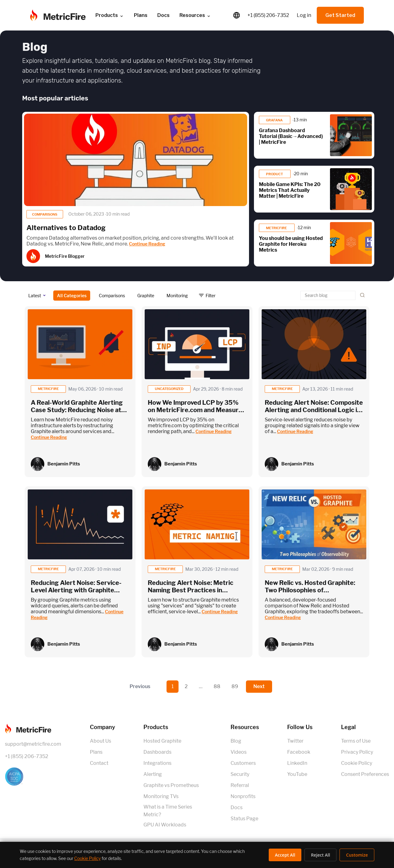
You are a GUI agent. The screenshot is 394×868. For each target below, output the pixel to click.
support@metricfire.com (33, 744)
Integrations (157, 763)
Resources (195, 15)
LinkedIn (297, 763)
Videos (239, 752)
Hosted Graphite (162, 741)
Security (240, 774)
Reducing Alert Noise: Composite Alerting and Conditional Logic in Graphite (314, 410)
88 (217, 686)
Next (259, 686)
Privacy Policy (357, 752)
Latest (35, 296)
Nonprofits (243, 796)
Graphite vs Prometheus (171, 785)
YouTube (297, 774)
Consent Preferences (365, 774)
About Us (101, 741)
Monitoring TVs (161, 796)
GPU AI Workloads (165, 825)
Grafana (275, 120)
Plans (141, 15)
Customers (243, 763)
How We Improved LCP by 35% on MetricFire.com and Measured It (197, 410)
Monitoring (177, 296)
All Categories (72, 296)
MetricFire (277, 228)
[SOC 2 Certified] (33, 777)
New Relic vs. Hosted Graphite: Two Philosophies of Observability (310, 590)
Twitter (295, 741)
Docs (163, 15)
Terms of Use (356, 741)
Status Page (244, 819)
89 (235, 686)
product (275, 174)
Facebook (299, 752)
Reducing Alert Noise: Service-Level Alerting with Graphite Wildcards (76, 590)
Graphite (146, 296)
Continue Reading (147, 244)
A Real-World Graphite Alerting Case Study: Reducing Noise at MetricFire (77, 410)
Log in (304, 15)
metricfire (48, 389)
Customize (357, 855)
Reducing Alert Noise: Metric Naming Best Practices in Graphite (191, 590)
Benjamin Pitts (64, 464)
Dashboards (157, 752)
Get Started (340, 15)
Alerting (153, 774)
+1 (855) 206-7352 (268, 15)
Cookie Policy (357, 763)
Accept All (285, 855)
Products (110, 15)
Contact (99, 763)
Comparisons (45, 214)
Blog (236, 741)
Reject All (320, 855)
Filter (211, 296)
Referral (240, 785)
